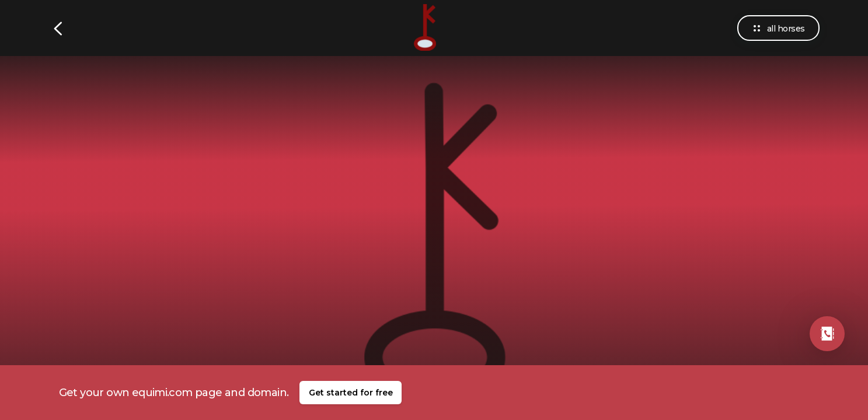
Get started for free (351, 393)
